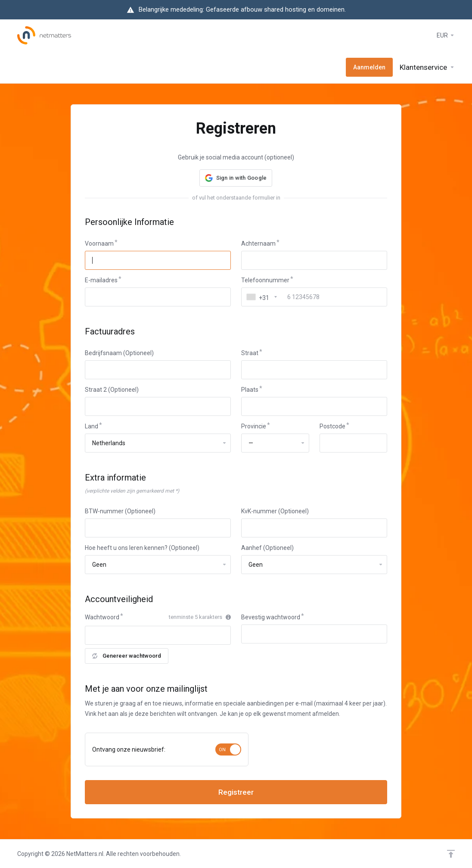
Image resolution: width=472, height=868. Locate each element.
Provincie (254, 426)
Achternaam (258, 244)
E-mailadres (101, 280)
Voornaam (99, 244)
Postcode (332, 426)
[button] (236, 178)
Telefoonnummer (265, 280)
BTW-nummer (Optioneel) (120, 511)
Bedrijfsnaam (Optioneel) (119, 353)
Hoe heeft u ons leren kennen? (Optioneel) (142, 548)
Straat (250, 353)
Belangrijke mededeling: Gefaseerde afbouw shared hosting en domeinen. (242, 9)
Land (92, 426)
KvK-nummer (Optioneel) (275, 511)
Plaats (250, 390)
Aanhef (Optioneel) (267, 548)
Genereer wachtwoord (127, 656)
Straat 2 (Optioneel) (112, 390)
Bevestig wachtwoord (271, 617)
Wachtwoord (102, 617)
